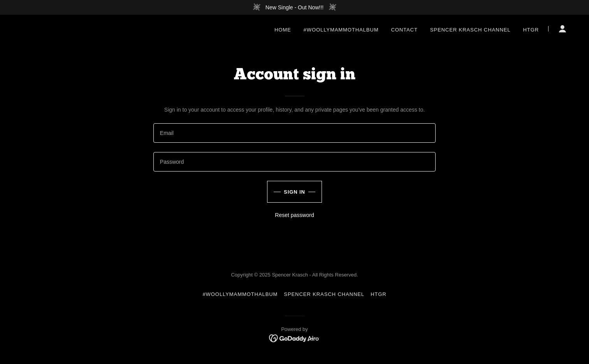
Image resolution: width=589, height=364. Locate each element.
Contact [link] (404, 30)
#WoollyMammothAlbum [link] (341, 30)
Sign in (294, 192)
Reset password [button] (294, 215)
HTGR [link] (531, 30)
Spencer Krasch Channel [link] (470, 30)
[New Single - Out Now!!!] (294, 7)
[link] (294, 338)
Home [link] (283, 30)
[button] (563, 29)
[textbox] (294, 133)
